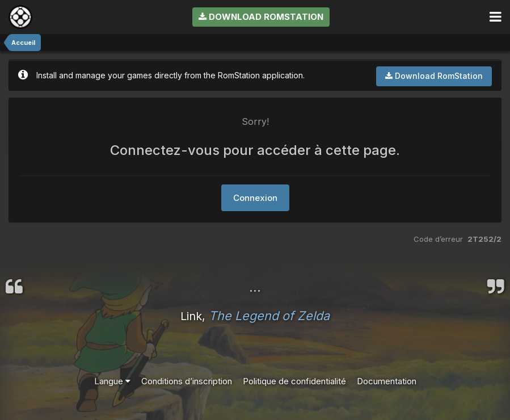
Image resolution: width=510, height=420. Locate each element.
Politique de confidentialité (294, 381)
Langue (112, 381)
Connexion (255, 198)
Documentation (387, 381)
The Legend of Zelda (269, 316)
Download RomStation (261, 17)
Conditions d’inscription (187, 381)
